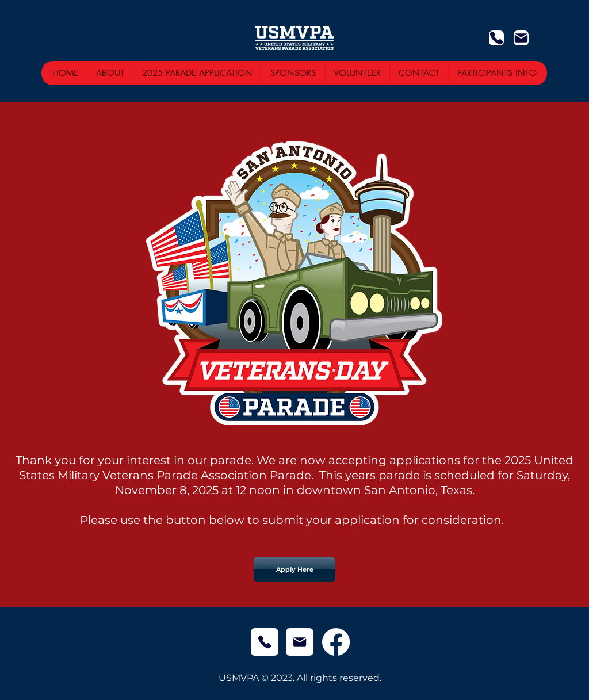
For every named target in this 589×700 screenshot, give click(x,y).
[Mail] (521, 38)
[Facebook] (336, 642)
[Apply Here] (294, 569)
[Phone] (496, 38)
